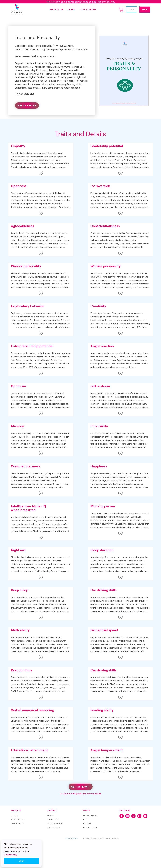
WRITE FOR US (53, 827)
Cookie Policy (11, 855)
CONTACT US (53, 820)
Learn (71, 9)
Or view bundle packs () (80, 794)
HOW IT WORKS (18, 820)
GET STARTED (88, 9)
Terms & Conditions (72, 838)
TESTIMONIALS (17, 824)
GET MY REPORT (27, 105)
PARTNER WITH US (55, 824)
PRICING (15, 816)
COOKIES (87, 824)
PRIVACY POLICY (90, 816)
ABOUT (50, 816)
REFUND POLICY (90, 827)
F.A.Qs (86, 820)
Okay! (22, 861)
